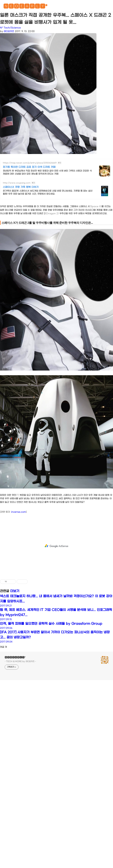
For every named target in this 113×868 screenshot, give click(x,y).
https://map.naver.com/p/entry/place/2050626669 (30, 163)
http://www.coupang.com (17, 183)
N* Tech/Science (10, 28)
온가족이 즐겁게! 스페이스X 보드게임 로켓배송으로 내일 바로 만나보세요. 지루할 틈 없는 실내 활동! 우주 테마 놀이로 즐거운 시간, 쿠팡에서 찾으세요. (48, 192)
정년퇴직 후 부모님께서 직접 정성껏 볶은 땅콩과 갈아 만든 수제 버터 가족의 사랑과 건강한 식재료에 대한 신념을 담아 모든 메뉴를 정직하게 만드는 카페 (47, 172)
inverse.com (19, 564)
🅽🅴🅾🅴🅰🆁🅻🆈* (25, 7)
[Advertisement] (26, 228)
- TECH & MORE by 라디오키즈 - (20, 713)
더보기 (15, 643)
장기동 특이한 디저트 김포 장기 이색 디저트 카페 (29, 167)
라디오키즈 (9, 31)
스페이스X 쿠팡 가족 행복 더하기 (21, 187)
